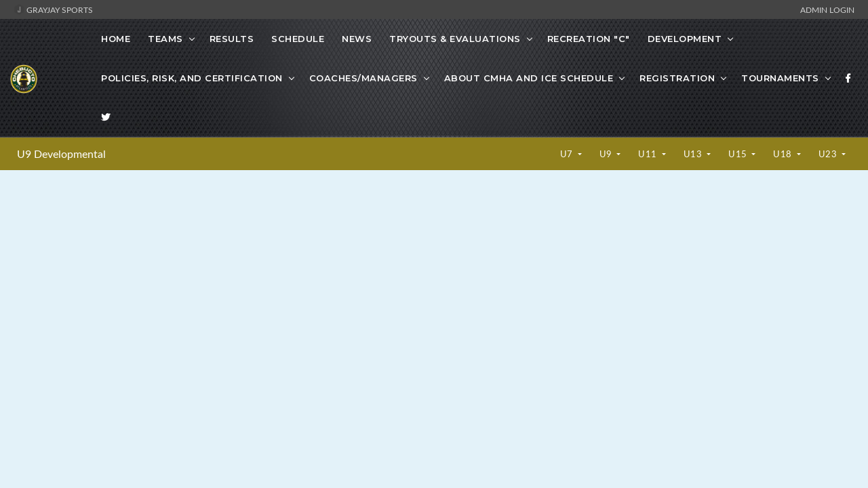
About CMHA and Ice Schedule (529, 78)
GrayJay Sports (53, 9)
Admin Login (827, 9)
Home (116, 39)
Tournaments (780, 78)
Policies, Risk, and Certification (192, 78)
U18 (784, 154)
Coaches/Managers (363, 78)
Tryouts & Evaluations (455, 39)
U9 (607, 154)
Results (232, 39)
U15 (739, 154)
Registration (677, 78)
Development (685, 39)
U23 (829, 154)
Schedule (298, 39)
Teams (165, 39)
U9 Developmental (61, 154)
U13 (694, 154)
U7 (568, 154)
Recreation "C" (589, 39)
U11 (649, 154)
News (357, 39)
